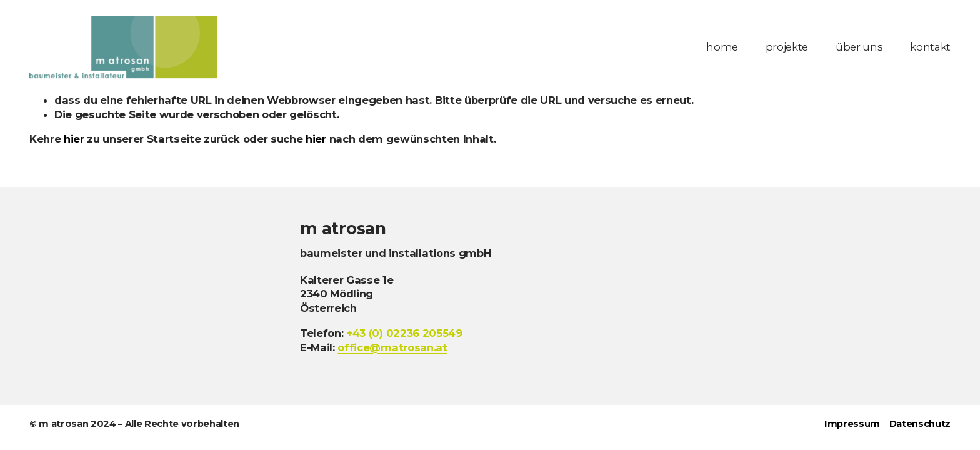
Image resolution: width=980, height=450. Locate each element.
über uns (859, 47)
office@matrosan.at (392, 347)
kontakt (930, 47)
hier (74, 139)
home (722, 47)
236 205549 (424, 333)
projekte (787, 47)
